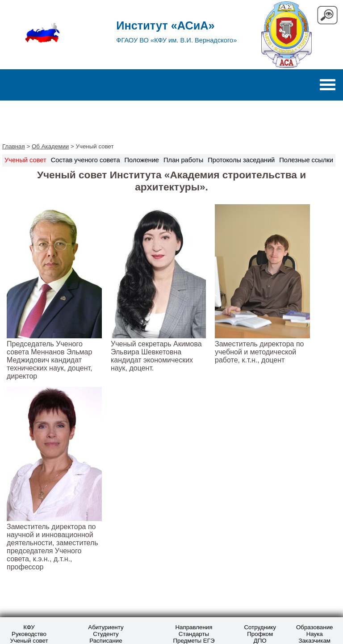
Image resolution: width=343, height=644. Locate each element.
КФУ (29, 627)
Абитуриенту (106, 627)
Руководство (29, 634)
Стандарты (194, 634)
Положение (142, 160)
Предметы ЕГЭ (194, 641)
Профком (260, 634)
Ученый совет (29, 641)
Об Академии (50, 146)
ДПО (260, 641)
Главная (14, 146)
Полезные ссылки (306, 160)
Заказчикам (314, 641)
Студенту (106, 634)
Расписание (106, 641)
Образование (315, 627)
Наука (315, 634)
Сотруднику (260, 627)
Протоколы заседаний (241, 160)
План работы (183, 160)
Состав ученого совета (86, 160)
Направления (194, 627)
